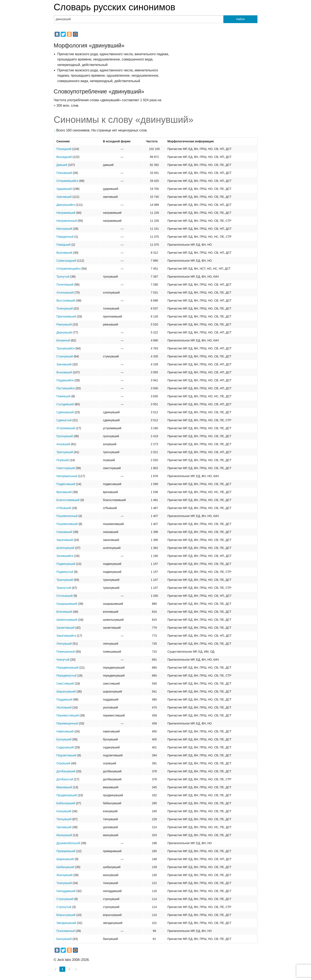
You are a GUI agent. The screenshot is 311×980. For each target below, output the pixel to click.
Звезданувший (66, 923)
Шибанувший (65, 867)
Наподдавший (66, 891)
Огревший (63, 763)
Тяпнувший (64, 819)
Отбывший (64, 508)
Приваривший (66, 851)
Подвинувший (66, 564)
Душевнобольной (68, 843)
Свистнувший (66, 468)
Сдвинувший (65, 412)
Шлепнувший (65, 548)
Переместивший (68, 715)
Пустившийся (66, 388)
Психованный (66, 931)
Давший (62, 165)
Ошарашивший (67, 604)
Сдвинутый (64, 420)
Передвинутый (67, 676)
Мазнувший (64, 835)
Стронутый (64, 907)
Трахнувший (65, 580)
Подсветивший (67, 755)
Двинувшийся (66, 205)
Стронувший (65, 899)
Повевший (64, 396)
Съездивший (65, 404)
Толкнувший (65, 308)
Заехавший (64, 364)
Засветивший (66, 628)
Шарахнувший (66, 691)
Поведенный (65, 237)
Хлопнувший (65, 293)
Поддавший (64, 699)
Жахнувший (65, 875)
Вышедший (64, 157)
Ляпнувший (64, 644)
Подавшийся (65, 380)
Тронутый (63, 277)
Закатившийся (66, 636)
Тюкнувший (64, 883)
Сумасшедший (66, 261)
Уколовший (64, 707)
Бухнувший (64, 739)
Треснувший (65, 452)
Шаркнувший (65, 859)
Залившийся (65, 556)
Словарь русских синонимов (115, 7)
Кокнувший (64, 811)
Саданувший (65, 747)
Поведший (64, 245)
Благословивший (68, 500)
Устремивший (66, 428)
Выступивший (66, 300)
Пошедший (64, 149)
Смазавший (64, 532)
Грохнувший (65, 436)
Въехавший (64, 372)
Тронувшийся (66, 348)
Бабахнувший (66, 803)
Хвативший (64, 197)
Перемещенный (67, 723)
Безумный (63, 340)
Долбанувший (66, 771)
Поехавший (64, 173)
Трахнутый (64, 588)
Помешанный (66, 652)
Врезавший (64, 492)
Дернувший (64, 332)
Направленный (67, 221)
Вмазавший (64, 787)
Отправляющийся (69, 269)
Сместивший (65, 684)
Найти (240, 19)
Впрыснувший (66, 915)
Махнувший (64, 229)
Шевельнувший (67, 620)
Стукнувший (65, 356)
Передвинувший (68, 668)
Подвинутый (65, 572)
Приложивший (66, 316)
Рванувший (64, 324)
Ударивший (64, 189)
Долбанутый (65, 779)
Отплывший (65, 596)
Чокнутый (63, 660)
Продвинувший (67, 795)
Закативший (65, 540)
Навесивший (65, 731)
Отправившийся (68, 181)
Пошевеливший (67, 524)
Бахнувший (64, 939)
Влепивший (64, 612)
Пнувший (63, 460)
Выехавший (64, 253)
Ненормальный (67, 476)
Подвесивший (66, 484)
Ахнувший (63, 444)
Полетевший (65, 285)
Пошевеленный (67, 516)
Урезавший (64, 827)
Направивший (66, 213)
